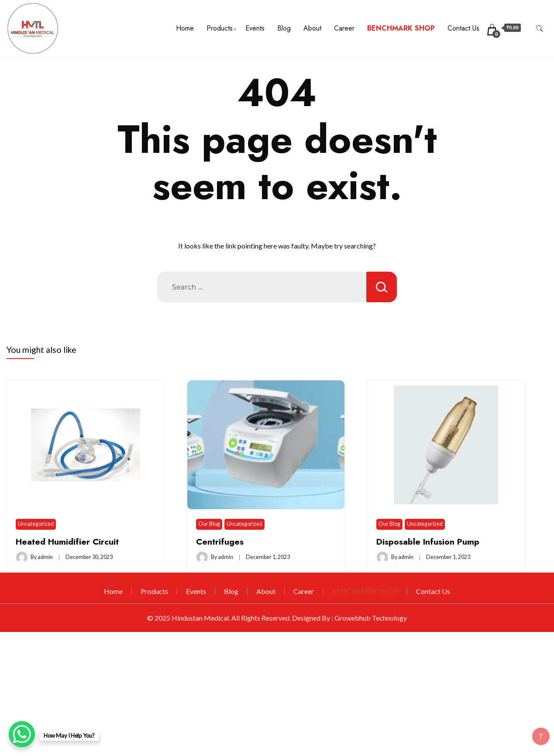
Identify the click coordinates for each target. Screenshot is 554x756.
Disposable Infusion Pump (428, 542)
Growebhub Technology (371, 618)
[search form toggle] (540, 29)
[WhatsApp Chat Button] (22, 734)
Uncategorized (36, 524)
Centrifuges (220, 542)
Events (255, 28)
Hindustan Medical (200, 618)
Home (185, 28)
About (312, 28)
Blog (284, 28)
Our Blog (209, 524)
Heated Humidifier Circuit (67, 542)
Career (344, 28)
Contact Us (463, 28)
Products (220, 28)
